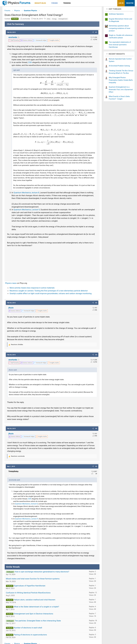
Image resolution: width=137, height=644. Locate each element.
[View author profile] (54, 41)
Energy (54, 20)
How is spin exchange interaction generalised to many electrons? (42, 573)
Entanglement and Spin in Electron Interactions (33, 615)
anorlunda (13, 38)
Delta (49, 20)
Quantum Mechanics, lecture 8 (26, 193)
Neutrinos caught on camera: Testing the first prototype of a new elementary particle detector (49, 291)
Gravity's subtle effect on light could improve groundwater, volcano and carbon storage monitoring (51, 294)
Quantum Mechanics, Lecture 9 (27, 210)
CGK (30, 63)
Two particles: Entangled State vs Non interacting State (38, 622)
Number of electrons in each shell (28, 629)
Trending (67, 3)
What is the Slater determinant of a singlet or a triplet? (36, 608)
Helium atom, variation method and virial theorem (35, 601)
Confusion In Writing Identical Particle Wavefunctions (28, 594)
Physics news (11, 284)
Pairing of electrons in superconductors (30, 636)
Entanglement (63, 20)
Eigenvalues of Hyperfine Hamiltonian (30, 587)
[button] (48, 3)
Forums (54, 3)
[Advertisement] (52, 264)
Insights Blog (40, 3)
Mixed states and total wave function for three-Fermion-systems (33, 580)
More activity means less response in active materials (32, 289)
